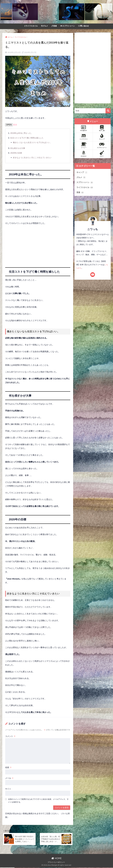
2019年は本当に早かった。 (22, 133)
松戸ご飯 (102, 128)
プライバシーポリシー (56, 863)
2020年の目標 (16, 153)
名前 (8, 767)
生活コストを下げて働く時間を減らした (28, 138)
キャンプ (102, 137)
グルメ (45, 26)
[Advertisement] (38, 244)
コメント (10, 736)
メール (9, 778)
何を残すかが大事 (18, 148)
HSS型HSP (84, 128)
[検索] (108, 111)
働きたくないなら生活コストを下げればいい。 (33, 142)
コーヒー (84, 145)
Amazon (84, 154)
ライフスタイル (31, 26)
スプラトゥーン (68, 26)
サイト (8, 789)
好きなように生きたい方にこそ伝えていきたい (33, 158)
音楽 (54, 26)
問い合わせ (84, 26)
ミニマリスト (84, 137)
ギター (102, 154)
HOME (56, 859)
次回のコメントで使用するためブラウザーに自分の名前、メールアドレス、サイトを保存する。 (38, 801)
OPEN (9, 125)
